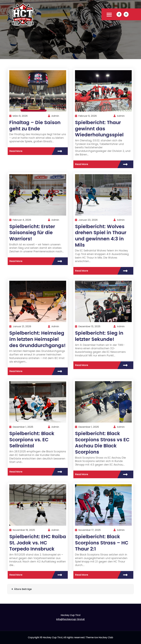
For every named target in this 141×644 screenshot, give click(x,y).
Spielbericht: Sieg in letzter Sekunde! (99, 336)
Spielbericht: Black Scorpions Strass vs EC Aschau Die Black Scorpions (102, 443)
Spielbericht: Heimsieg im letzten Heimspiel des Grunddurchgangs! (38, 339)
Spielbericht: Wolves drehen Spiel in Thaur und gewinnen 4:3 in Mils (101, 236)
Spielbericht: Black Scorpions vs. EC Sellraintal (32, 440)
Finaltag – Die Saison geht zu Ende (35, 126)
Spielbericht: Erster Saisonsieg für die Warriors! (32, 233)
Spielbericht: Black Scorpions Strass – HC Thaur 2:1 (102, 543)
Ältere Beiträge (23, 589)
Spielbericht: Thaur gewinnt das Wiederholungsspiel (99, 129)
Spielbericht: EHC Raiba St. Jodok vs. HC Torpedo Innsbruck (38, 543)
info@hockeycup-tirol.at (70, 619)
